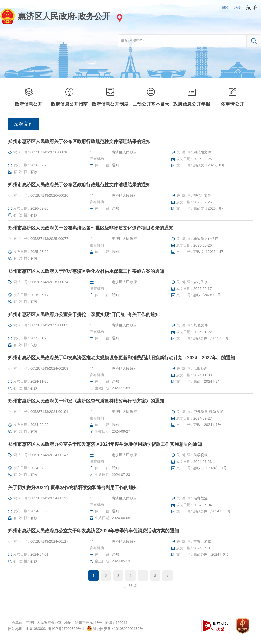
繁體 (225, 8)
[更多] (143, 576)
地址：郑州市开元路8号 (83, 623)
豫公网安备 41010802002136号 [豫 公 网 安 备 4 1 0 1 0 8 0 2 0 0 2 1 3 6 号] (115, 628)
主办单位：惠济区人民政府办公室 (35, 623)
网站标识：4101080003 (27, 629)
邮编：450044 (116, 623)
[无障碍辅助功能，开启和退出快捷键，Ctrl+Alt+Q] (252, 8)
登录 (237, 8)
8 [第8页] (155, 576)
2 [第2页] (106, 576)
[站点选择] (119, 18)
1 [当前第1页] (94, 576)
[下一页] (167, 576)
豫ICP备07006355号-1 (66, 629)
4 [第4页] (130, 576)
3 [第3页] (118, 576)
